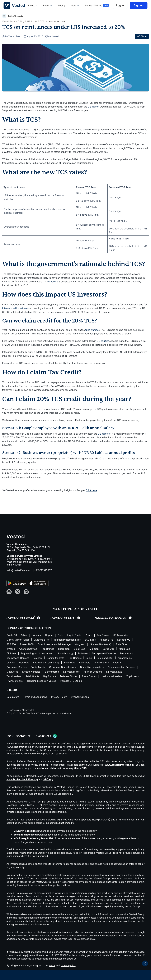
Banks (89, 658)
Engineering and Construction (37, 653)
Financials (85, 663)
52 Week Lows (114, 672)
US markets (104, 434)
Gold (60, 635)
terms (52, 965)
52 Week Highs (71, 672)
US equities (103, 341)
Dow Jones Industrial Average (54, 644)
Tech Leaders (14, 676)
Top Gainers (75, 658)
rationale (53, 281)
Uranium (36, 635)
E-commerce (52, 672)
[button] (4, 16)
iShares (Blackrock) (100, 644)
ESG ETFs (90, 640)
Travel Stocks (89, 676)
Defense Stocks (69, 676)
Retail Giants (32, 676)
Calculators (13, 697)
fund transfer (92, 330)
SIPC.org (48, 779)
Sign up (139, 5)
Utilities (11, 663)
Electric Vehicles (31, 672)
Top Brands (48, 649)
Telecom (38, 658)
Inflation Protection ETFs (67, 640)
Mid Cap (94, 649)
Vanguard (80, 644)
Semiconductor (105, 658)
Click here (91, 490)
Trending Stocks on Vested (41, 681)
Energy (117, 663)
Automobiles (125, 658)
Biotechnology (65, 653)
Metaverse (12, 672)
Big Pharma (50, 676)
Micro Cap (64, 649)
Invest (33, 5)
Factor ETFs (106, 640)
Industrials (69, 663)
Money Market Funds (18, 640)
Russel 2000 (27, 644)
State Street (122, 644)
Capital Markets (55, 658)
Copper (49, 635)
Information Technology (46, 663)
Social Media (38, 667)
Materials (24, 663)
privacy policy (68, 965)
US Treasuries (121, 635)
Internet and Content (18, 658)
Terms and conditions (35, 697)
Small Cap (80, 649)
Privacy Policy (59, 697)
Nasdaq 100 (124, 640)
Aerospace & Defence (104, 653)
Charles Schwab (28, 649)
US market (94, 107)
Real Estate (103, 635)
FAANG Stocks (15, 681)
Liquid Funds (74, 635)
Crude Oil (12, 635)
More (75, 5)
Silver (24, 635)
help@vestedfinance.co (19, 570)
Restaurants (126, 653)
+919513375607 (43, 570)
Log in (120, 5)
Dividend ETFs (42, 640)
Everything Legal (80, 697)
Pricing (62, 5)
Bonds (89, 635)
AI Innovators (102, 663)
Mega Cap (124, 649)
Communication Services (122, 667)
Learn (48, 5)
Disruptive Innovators (92, 667)
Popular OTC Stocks (71, 681)
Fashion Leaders (93, 672)
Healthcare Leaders (111, 676)
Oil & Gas (11, 653)
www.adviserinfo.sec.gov (120, 765)
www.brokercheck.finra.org (22, 779)
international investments (16, 308)
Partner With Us (93, 5)
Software (83, 653)
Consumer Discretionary (63, 667)
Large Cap (109, 649)
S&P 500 (11, 644)
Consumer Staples (16, 667)
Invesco (11, 649)
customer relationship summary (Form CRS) (62, 768)
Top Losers (133, 676)
